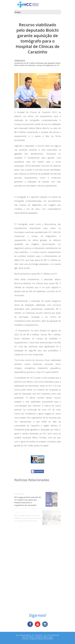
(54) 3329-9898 (28, 637)
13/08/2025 (19, 512)
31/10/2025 (19, 494)
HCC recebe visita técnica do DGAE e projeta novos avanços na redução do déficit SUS (28, 518)
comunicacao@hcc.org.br (44, 637)
